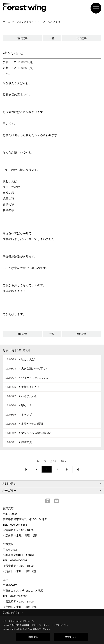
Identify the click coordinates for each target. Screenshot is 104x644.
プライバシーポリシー (41, 625)
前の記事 (22, 38)
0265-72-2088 (19, 596)
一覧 (52, 38)
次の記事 (82, 38)
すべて (7, 74)
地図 (45, 519)
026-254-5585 (19, 525)
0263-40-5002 (19, 560)
